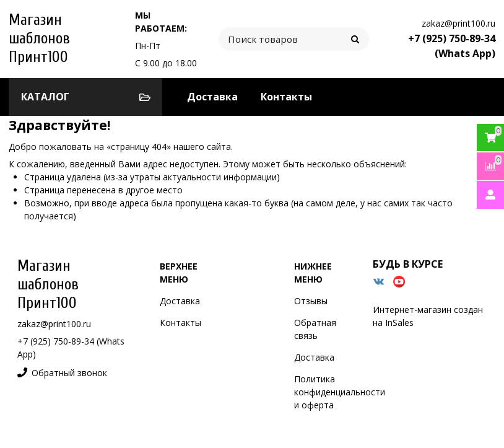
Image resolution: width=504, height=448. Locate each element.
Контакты (286, 97)
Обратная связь (315, 329)
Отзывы (311, 301)
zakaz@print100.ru (458, 23)
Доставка (212, 97)
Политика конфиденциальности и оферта (340, 392)
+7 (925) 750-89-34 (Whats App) (452, 46)
